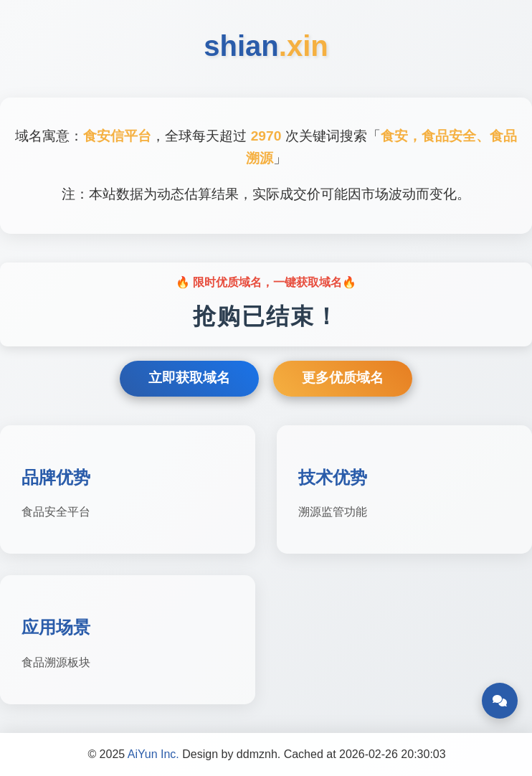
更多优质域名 (343, 378)
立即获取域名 (189, 378)
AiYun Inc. (153, 754)
